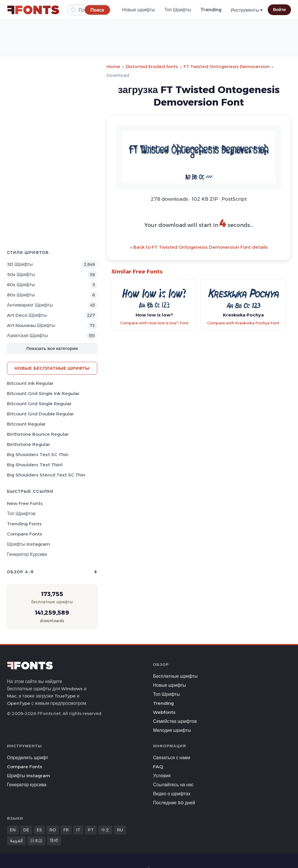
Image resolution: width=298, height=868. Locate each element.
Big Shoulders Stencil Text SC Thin (46, 475)
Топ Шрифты (178, 10)
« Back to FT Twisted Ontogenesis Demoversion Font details (199, 247)
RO (53, 830)
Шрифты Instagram (29, 544)
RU (120, 830)
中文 (105, 830)
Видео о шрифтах (172, 794)
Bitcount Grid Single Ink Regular (43, 393)
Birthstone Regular (29, 444)
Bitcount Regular (26, 424)
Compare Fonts (25, 534)
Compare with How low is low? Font (154, 323)
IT (78, 830)
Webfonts (164, 712)
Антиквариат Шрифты (30, 305)
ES (39, 830)
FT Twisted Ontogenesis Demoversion (227, 66)
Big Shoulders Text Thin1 (35, 465)
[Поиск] (97, 10)
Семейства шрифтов (175, 721)
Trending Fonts (24, 524)
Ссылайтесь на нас (173, 785)
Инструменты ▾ (247, 10)
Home (113, 66)
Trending (211, 10)
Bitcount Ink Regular (30, 383)
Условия (162, 776)
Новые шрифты (139, 10)
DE (26, 830)
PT (91, 830)
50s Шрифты (21, 274)
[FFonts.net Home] (33, 10)
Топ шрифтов (21, 514)
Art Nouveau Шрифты (31, 325)
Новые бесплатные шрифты (52, 368)
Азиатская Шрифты (27, 336)
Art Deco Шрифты (27, 315)
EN (13, 830)
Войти (279, 10)
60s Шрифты (21, 285)
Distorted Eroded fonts (152, 66)
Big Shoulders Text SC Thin (38, 455)
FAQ (158, 767)
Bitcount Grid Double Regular (40, 414)
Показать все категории (52, 348)
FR (66, 830)
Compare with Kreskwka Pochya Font (243, 323)
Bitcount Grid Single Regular (39, 404)
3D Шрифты (20, 264)
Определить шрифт (28, 758)
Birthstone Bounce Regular (38, 434)
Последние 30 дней (174, 803)
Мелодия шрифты (172, 730)
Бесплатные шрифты (175, 676)
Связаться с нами (172, 758)
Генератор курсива (27, 554)
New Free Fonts (25, 503)
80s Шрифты (21, 295)
